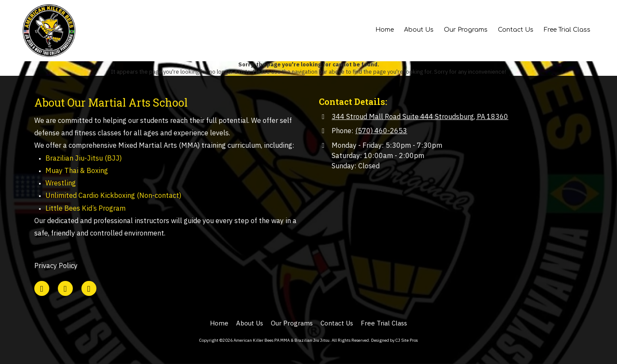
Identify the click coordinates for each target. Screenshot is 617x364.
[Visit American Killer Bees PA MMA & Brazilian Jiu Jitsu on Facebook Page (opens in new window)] (65, 288)
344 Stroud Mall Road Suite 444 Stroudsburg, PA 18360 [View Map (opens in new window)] (420, 116)
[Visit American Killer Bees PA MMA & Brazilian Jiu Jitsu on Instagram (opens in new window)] (89, 288)
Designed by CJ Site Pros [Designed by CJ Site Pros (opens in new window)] (394, 340)
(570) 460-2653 (381, 130)
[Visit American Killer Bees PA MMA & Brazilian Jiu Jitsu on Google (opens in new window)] (42, 288)
